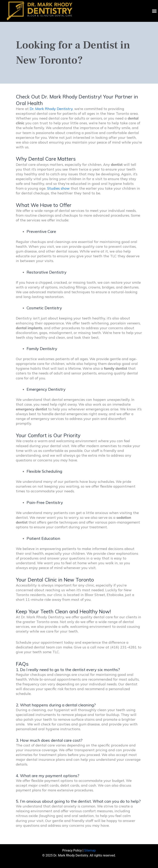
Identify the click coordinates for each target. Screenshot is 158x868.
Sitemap (90, 850)
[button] (154, 11)
